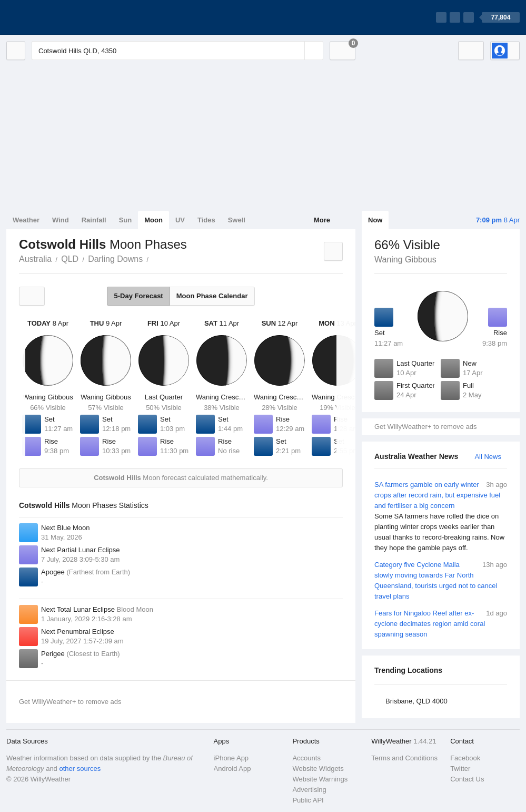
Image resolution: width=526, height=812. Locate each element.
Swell (237, 220)
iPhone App (231, 758)
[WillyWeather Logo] (56, 17)
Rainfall (94, 220)
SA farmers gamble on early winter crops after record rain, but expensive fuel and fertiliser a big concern (441, 516)
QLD (70, 259)
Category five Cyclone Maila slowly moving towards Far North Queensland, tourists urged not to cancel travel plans (441, 580)
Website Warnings (320, 779)
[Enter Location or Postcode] (177, 51)
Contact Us (467, 779)
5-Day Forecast (138, 296)
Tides (206, 220)
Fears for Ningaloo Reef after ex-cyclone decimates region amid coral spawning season (441, 623)
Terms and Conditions (404, 758)
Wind (61, 220)
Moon (153, 220)
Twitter (460, 769)
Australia (35, 259)
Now (375, 220)
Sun (126, 220)
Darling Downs (115, 259)
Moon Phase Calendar (212, 296)
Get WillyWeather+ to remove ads (425, 427)
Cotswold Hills (154, 258)
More (322, 220)
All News (488, 457)
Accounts (306, 758)
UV (180, 220)
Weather (26, 220)
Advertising (309, 790)
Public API (308, 800)
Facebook (465, 758)
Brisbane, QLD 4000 (416, 701)
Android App (232, 769)
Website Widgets (318, 769)
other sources (80, 769)
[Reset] (295, 51)
